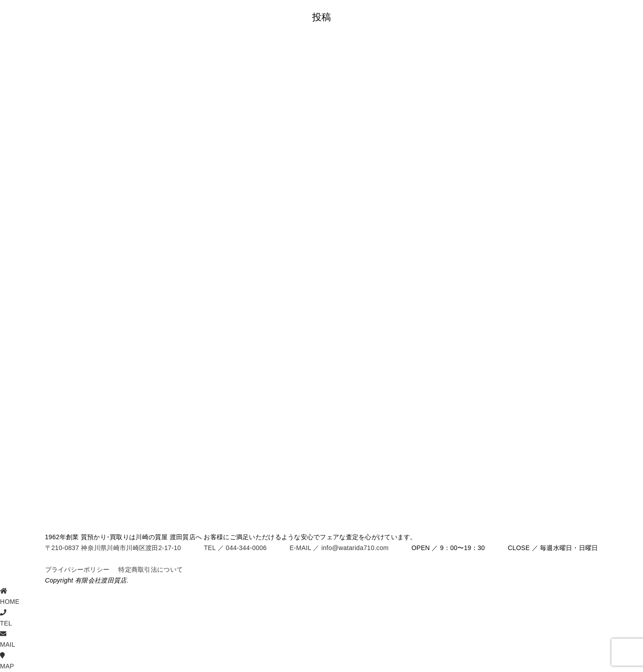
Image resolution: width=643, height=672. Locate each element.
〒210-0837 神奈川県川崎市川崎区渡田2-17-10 (113, 548)
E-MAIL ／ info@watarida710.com (339, 548)
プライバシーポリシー (77, 569)
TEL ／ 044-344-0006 (235, 548)
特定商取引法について (151, 569)
